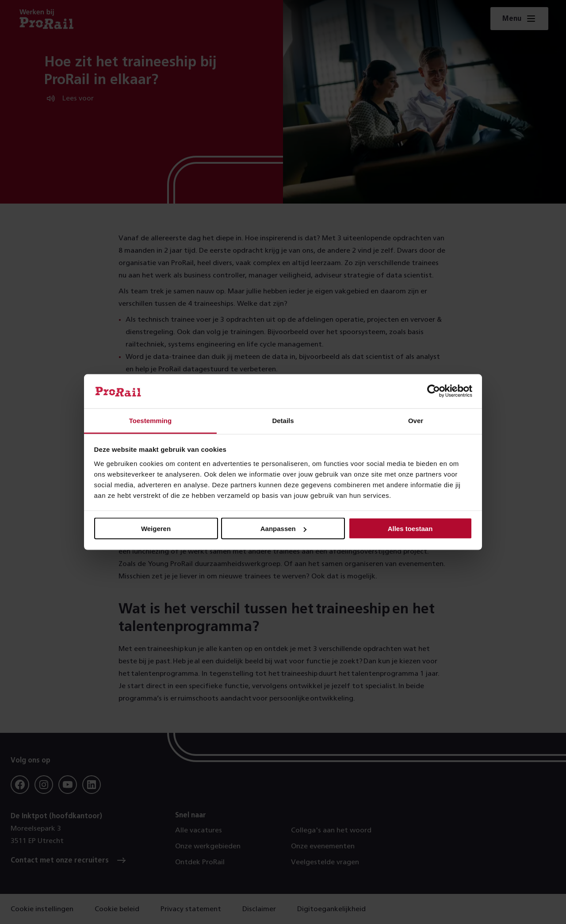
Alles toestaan (410, 529)
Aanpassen (283, 529)
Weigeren (156, 529)
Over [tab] (416, 420)
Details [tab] (283, 420)
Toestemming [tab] (150, 420)
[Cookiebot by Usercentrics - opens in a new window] (434, 391)
